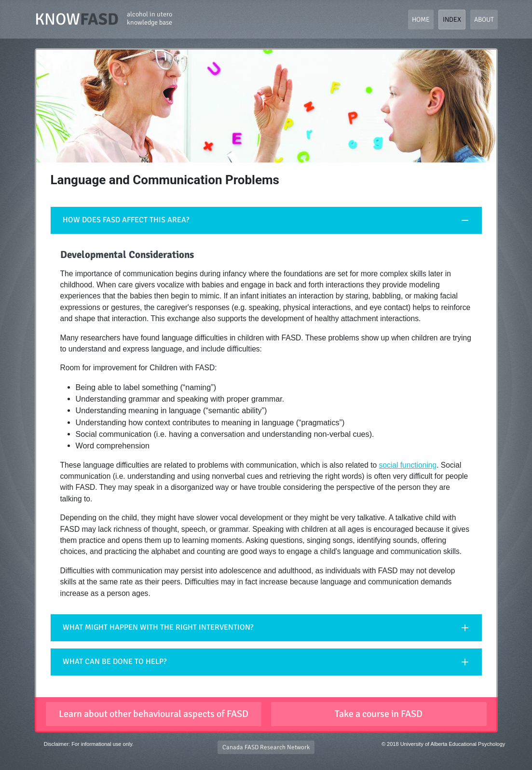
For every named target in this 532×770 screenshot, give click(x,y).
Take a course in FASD (379, 714)
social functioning (408, 465)
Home (421, 20)
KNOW (103, 19)
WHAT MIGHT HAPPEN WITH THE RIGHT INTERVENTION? (158, 627)
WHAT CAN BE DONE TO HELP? (115, 662)
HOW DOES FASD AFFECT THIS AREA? (126, 220)
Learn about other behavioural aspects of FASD (154, 714)
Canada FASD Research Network (266, 747)
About (484, 20)
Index (452, 20)
